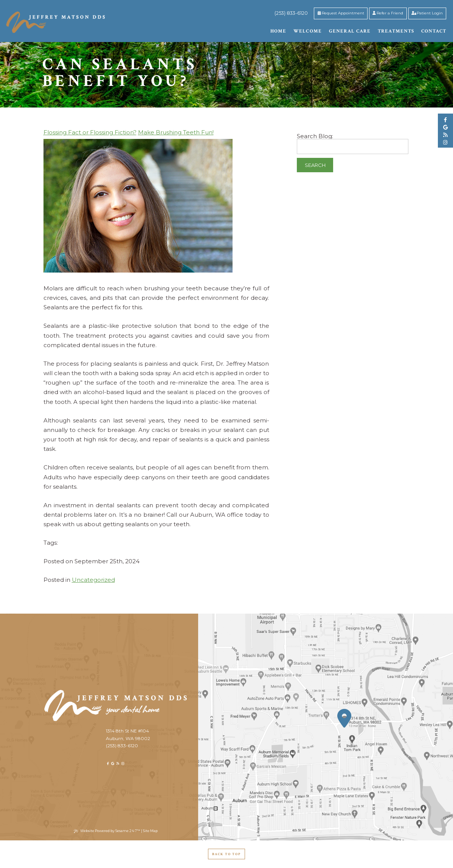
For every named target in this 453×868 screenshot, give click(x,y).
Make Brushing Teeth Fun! (176, 132)
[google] (446, 127)
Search (315, 165)
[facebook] (445, 120)
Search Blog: (315, 136)
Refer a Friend (388, 13)
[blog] (445, 135)
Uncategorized (93, 580)
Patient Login (427, 13)
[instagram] (445, 143)
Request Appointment (341, 13)
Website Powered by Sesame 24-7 (107, 831)
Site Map (150, 831)
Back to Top (226, 854)
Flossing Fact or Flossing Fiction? (90, 132)
